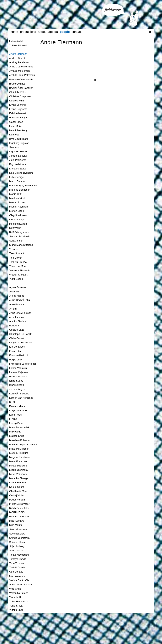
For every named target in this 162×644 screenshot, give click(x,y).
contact (77, 32)
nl (150, 32)
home (14, 32)
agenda (53, 32)
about (42, 32)
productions (28, 32)
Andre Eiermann (61, 42)
